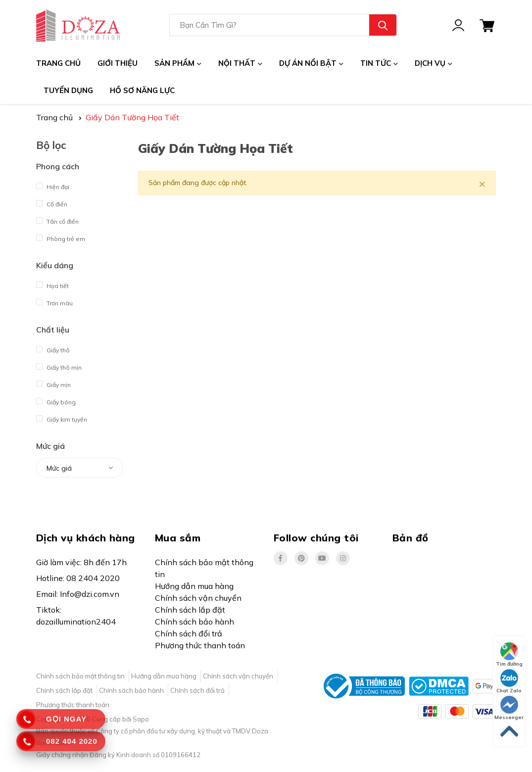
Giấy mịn (53, 382)
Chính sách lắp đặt (190, 610)
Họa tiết (52, 283)
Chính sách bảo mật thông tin (204, 568)
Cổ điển (52, 202)
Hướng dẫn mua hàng (194, 586)
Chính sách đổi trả (189, 633)
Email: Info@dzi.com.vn (78, 594)
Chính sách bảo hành (194, 622)
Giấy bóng (56, 400)
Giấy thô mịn (59, 365)
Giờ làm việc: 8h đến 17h (81, 562)
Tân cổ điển (57, 219)
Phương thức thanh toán (200, 645)
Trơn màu (54, 301)
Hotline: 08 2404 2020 (78, 578)
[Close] (482, 183)
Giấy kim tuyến (62, 417)
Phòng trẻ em (61, 236)
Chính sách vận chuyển (198, 598)
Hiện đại (53, 184)
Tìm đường (509, 655)
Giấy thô (53, 348)
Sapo (141, 719)
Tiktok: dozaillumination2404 (76, 616)
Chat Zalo (509, 681)
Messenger (509, 708)
